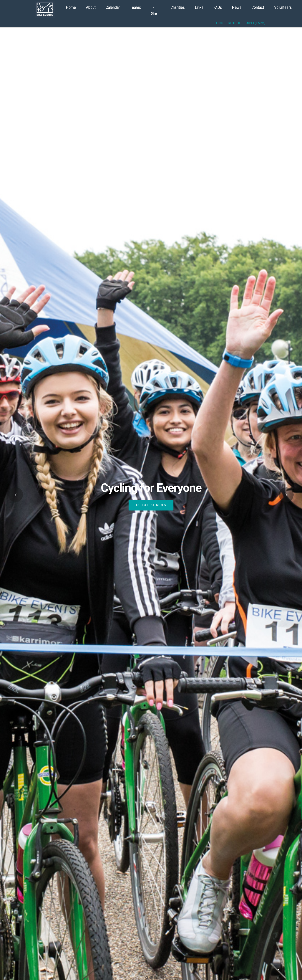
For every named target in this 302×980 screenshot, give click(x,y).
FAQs (218, 7)
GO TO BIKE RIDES (151, 505)
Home (71, 7)
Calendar (113, 7)
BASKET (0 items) (255, 23)
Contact (258, 7)
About (91, 7)
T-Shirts (156, 11)
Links (199, 7)
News (237, 7)
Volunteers (283, 7)
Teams (135, 7)
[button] (16, 495)
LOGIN (220, 23)
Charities (178, 7)
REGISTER (234, 23)
